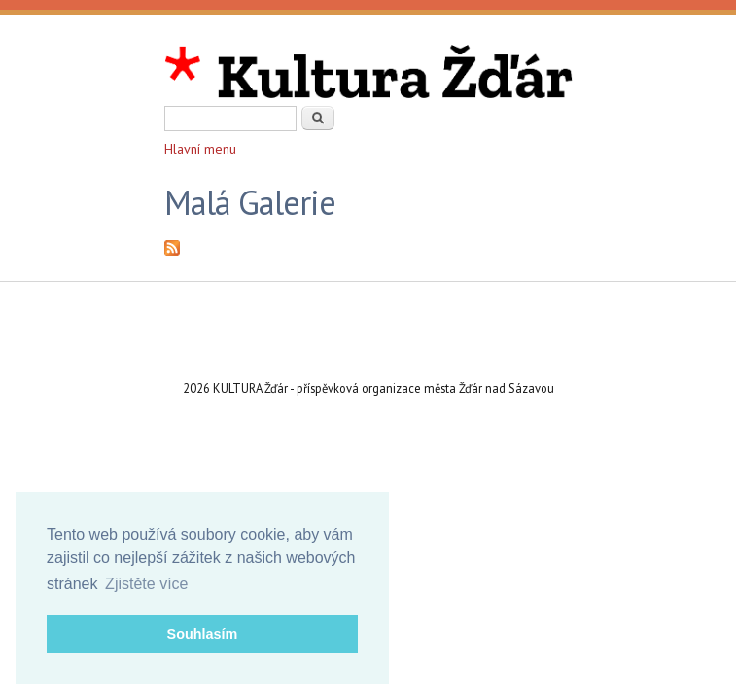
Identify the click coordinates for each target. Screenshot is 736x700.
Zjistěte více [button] (146, 584)
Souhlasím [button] (203, 634)
